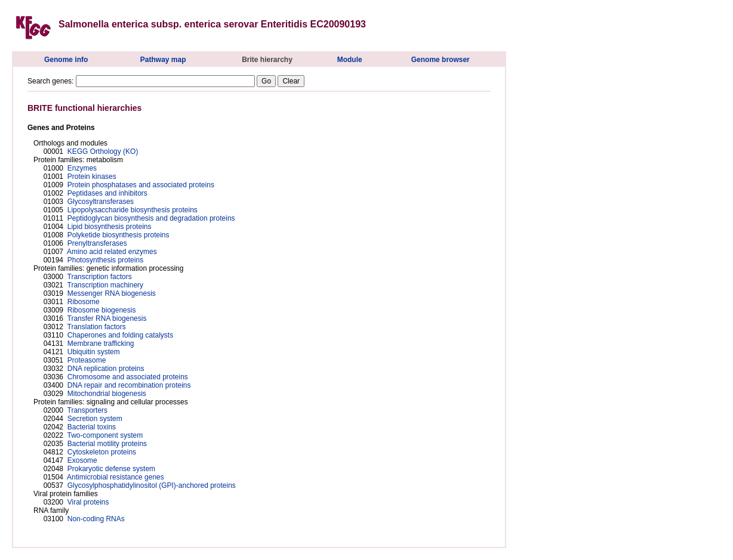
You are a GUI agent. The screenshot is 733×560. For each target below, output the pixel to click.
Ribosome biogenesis (102, 310)
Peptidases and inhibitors (107, 193)
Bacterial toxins (92, 427)
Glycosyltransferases (101, 202)
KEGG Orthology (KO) (103, 151)
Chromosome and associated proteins (128, 377)
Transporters (88, 410)
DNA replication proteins (106, 369)
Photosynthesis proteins (105, 260)
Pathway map (163, 60)
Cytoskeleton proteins (102, 452)
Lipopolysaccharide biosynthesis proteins (133, 210)
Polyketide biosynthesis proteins (118, 235)
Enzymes (82, 168)
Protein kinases (92, 177)
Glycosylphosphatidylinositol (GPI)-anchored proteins (152, 485)
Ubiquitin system (94, 352)
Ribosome (84, 302)
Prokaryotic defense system (111, 469)
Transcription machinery (106, 285)
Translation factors (97, 327)
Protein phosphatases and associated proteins (141, 185)
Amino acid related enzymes (112, 252)
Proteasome (87, 360)
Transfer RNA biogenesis (107, 318)
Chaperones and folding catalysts (120, 335)
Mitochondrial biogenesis (107, 394)
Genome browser (441, 60)
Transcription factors (100, 277)
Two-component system (105, 435)
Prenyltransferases (97, 243)
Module (350, 60)
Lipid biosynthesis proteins (110, 227)
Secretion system (95, 419)
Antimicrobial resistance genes (116, 477)
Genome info (66, 60)
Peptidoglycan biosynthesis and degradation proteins (151, 218)
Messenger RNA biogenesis (112, 293)
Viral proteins (88, 502)
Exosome (82, 460)
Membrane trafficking (101, 344)
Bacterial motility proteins (107, 444)
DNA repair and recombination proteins (129, 385)
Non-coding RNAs (96, 519)
